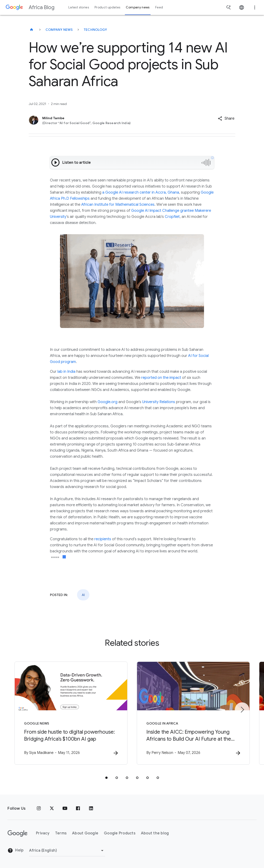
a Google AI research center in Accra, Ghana (140, 192)
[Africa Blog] (32, 30)
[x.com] (52, 809)
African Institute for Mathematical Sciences (118, 205)
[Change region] (67, 851)
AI (83, 595)
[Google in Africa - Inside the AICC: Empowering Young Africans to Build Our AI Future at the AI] (193, 713)
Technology (95, 30)
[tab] (106, 778)
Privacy (43, 833)
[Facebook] (78, 809)
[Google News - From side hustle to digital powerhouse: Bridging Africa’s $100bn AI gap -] (71, 713)
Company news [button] (138, 7)
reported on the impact (161, 378)
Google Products (120, 833)
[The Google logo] (18, 833)
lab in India (66, 372)
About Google (85, 833)
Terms (61, 833)
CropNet (172, 217)
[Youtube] (65, 809)
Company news (59, 30)
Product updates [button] (107, 7)
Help (16, 851)
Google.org (107, 402)
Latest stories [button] (79, 7)
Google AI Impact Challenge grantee (162, 211)
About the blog (155, 833)
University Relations (159, 402)
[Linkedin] (91, 809)
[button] (226, 119)
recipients (103, 539)
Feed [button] (159, 7)
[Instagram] (39, 809)
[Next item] (242, 710)
